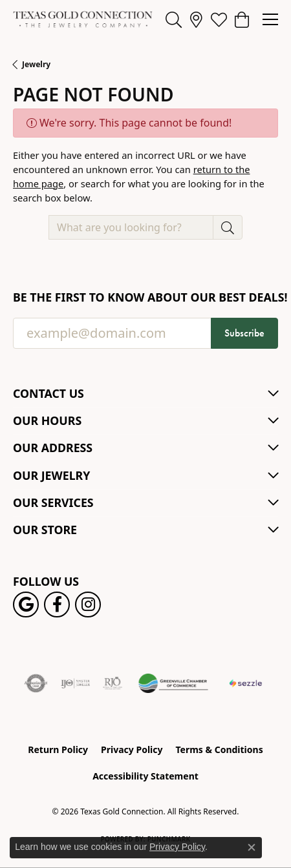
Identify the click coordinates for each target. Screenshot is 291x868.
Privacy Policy (132, 749)
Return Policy (58, 749)
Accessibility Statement (145, 776)
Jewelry (36, 64)
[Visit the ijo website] (75, 683)
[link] (196, 19)
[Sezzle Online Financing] (245, 683)
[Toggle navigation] (270, 19)
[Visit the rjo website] (113, 683)
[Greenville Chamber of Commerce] (173, 683)
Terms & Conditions (219, 749)
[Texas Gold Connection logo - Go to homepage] (83, 19)
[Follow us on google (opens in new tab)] (26, 604)
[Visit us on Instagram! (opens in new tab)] (88, 604)
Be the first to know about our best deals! (145, 297)
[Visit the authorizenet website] (36, 683)
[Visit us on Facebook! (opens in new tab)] (57, 604)
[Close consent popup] (252, 847)
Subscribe (244, 333)
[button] (174, 19)
